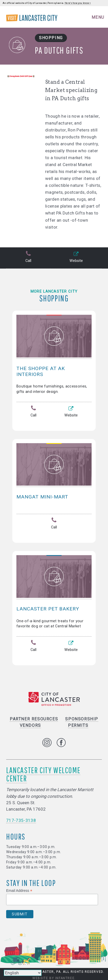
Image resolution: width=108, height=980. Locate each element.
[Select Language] (23, 973)
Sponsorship (82, 719)
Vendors (30, 725)
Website (76, 257)
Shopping (51, 38)
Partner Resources (34, 719)
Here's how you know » (78, 3)
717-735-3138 (21, 820)
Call (28, 257)
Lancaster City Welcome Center (43, 774)
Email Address (19, 891)
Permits (78, 725)
